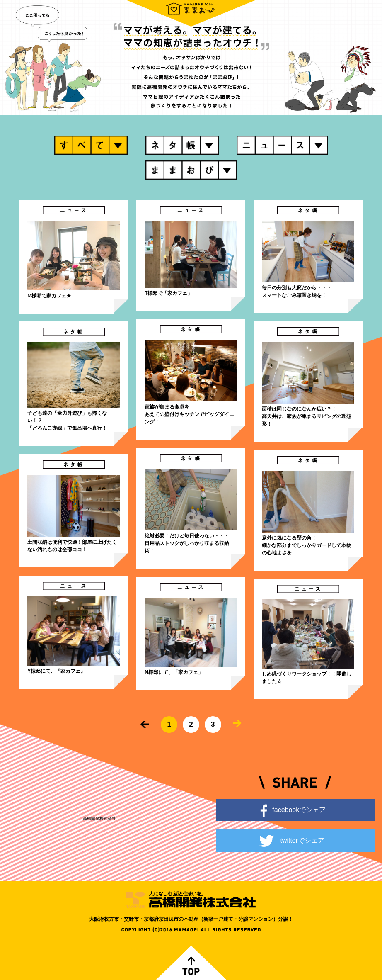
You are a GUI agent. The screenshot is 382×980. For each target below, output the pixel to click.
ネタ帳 (182, 145)
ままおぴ (191, 170)
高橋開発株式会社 (99, 818)
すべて (91, 145)
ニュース (282, 145)
